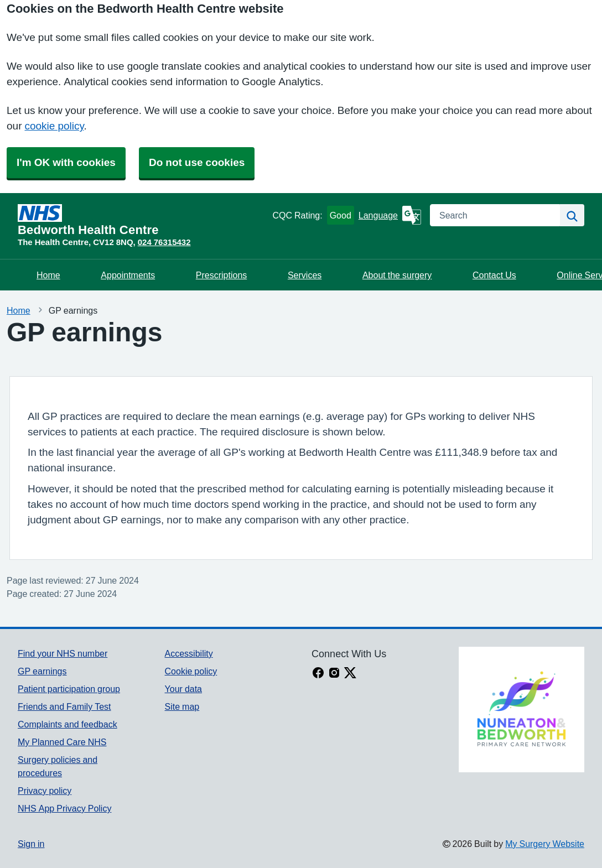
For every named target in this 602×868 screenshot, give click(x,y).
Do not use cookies (197, 162)
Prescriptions (221, 275)
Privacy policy (45, 791)
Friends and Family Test (64, 706)
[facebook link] (318, 674)
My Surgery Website (545, 844)
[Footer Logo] (521, 710)
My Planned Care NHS (62, 742)
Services (305, 275)
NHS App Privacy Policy (64, 808)
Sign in (31, 844)
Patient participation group (69, 689)
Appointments (128, 275)
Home (48, 275)
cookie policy (54, 126)
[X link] (350, 674)
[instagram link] (334, 674)
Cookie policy (191, 671)
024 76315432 (164, 242)
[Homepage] (143, 220)
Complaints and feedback (68, 724)
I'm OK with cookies (66, 162)
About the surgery (397, 275)
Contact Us (494, 275)
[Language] (390, 215)
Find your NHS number (63, 653)
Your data (183, 689)
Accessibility (189, 653)
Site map (182, 706)
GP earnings (42, 671)
